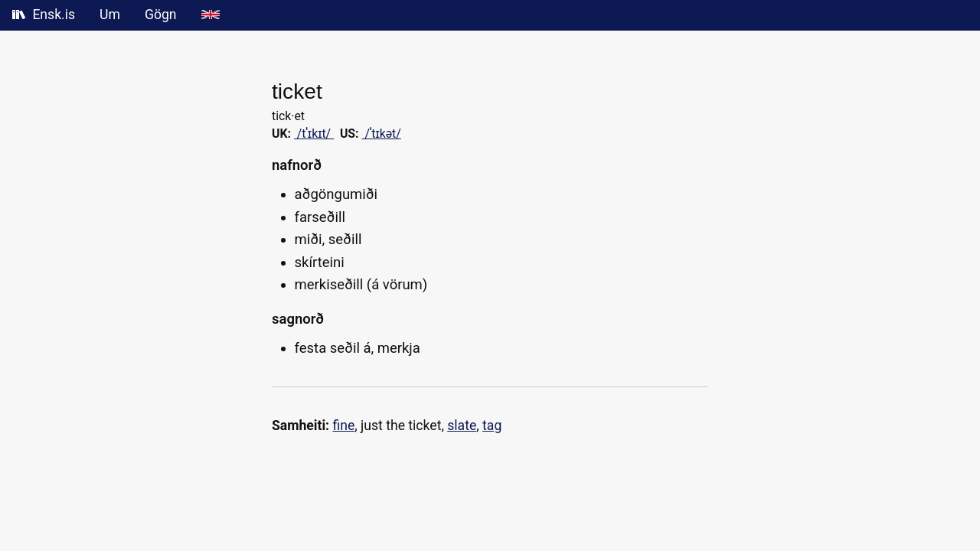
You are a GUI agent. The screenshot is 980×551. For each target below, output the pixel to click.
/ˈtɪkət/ (382, 134)
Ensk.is (44, 15)
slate (462, 425)
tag (492, 425)
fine (343, 425)
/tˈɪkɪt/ (314, 134)
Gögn (161, 15)
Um (110, 15)
